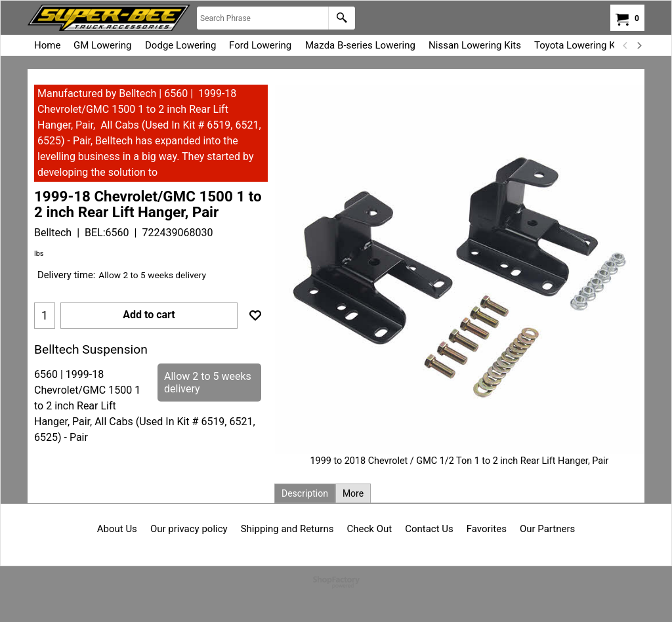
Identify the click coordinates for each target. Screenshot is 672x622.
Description (305, 493)
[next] (639, 45)
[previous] (625, 45)
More (353, 493)
